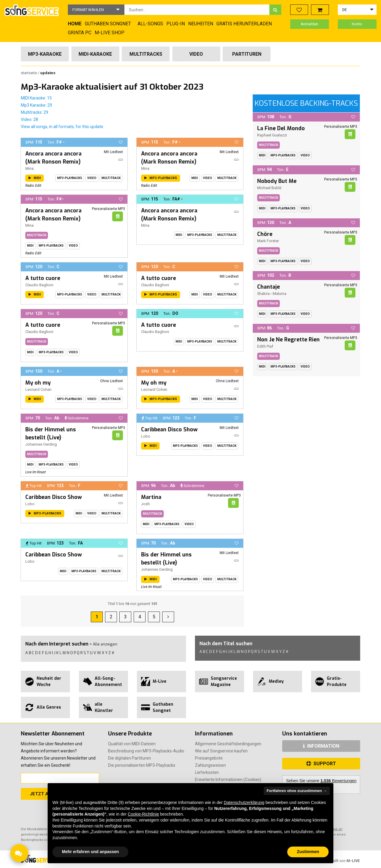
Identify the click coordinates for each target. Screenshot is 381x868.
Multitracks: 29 (35, 112)
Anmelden (309, 24)
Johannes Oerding (41, 444)
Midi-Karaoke (95, 54)
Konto (357, 24)
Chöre (265, 234)
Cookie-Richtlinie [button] (143, 814)
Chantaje (268, 287)
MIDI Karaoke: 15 (36, 98)
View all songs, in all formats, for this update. (63, 127)
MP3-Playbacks (70, 178)
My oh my (38, 383)
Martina (151, 497)
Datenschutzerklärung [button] (244, 802)
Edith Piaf (265, 346)
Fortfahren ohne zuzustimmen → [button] (297, 791)
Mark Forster (268, 241)
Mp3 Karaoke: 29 (36, 105)
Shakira (263, 294)
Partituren (247, 54)
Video (196, 54)
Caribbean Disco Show (169, 430)
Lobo (146, 436)
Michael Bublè (269, 188)
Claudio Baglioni (39, 285)
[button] (96, 10)
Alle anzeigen (105, 644)
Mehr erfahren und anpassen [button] (90, 852)
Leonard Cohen (38, 389)
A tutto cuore (43, 278)
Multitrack (111, 178)
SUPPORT (321, 764)
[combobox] (197, 10)
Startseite (29, 73)
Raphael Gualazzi (272, 135)
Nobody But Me (277, 181)
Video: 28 (29, 119)
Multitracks (146, 54)
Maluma (279, 294)
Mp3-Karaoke (45, 54)
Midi (195, 178)
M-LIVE (353, 861)
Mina (29, 168)
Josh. (146, 504)
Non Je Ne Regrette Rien (288, 340)
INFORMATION (321, 746)
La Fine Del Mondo (281, 128)
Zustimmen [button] (308, 852)
